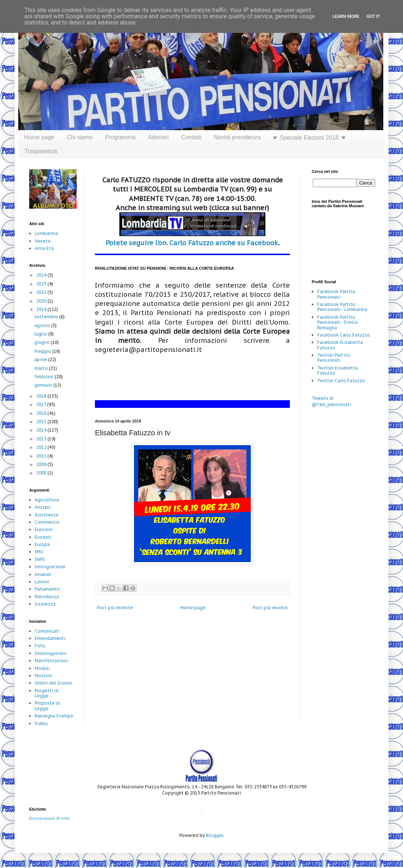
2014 (42, 430)
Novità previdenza (237, 137)
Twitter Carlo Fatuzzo (341, 381)
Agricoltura (47, 500)
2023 (42, 284)
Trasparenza (41, 151)
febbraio (45, 377)
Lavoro (42, 582)
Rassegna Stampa (54, 716)
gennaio (44, 385)
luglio (41, 334)
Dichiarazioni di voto (49, 818)
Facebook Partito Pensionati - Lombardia (342, 307)
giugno (43, 342)
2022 (42, 292)
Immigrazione (50, 567)
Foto (40, 646)
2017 (42, 404)
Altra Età (44, 248)
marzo (42, 368)
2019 (42, 309)
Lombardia (46, 233)
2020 (42, 301)
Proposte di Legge (47, 706)
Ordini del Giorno (53, 683)
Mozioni (43, 676)
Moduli (42, 668)
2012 (42, 447)
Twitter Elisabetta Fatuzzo (337, 370)
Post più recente (115, 608)
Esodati (43, 537)
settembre (47, 317)
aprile (41, 359)
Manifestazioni (51, 661)
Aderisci (158, 137)
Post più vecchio (270, 608)
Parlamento (47, 589)
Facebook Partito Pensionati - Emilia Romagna (337, 322)
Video (41, 723)
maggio (43, 351)
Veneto (43, 241)
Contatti (191, 137)
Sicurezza (45, 604)
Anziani (43, 507)
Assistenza (47, 515)
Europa (42, 544)
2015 (42, 422)
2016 (42, 413)
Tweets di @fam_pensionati (331, 401)
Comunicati (47, 631)
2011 (42, 456)
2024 (42, 275)
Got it (373, 16)
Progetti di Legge (47, 693)
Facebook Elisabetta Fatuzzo (340, 345)
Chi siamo (80, 137)
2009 (42, 464)
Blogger (214, 835)
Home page (39, 137)
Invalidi (43, 574)
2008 (42, 473)
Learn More (346, 16)
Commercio (47, 522)
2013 (42, 439)
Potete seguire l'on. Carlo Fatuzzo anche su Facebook (192, 243)
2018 (42, 396)
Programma (120, 137)
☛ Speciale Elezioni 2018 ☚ (309, 138)
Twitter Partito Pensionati (334, 358)
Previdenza (47, 597)
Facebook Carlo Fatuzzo (344, 335)
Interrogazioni (51, 653)
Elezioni (44, 529)
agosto (43, 325)
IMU (39, 552)
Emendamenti (50, 638)
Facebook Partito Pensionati (336, 294)
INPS (40, 559)
